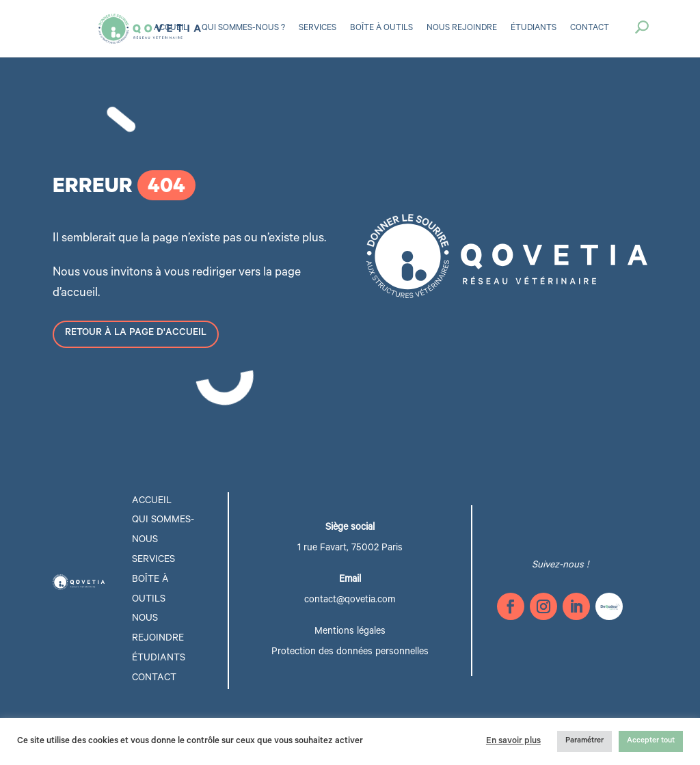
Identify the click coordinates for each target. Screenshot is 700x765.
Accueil (171, 29)
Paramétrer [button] (584, 741)
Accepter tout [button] (651, 741)
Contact (590, 29)
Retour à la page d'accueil (136, 334)
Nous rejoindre (462, 29)
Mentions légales (350, 632)
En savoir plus (513, 741)
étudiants (159, 659)
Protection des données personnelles (350, 653)
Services (318, 29)
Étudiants (534, 29)
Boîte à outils (381, 29)
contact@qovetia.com (350, 601)
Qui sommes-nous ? (243, 29)
